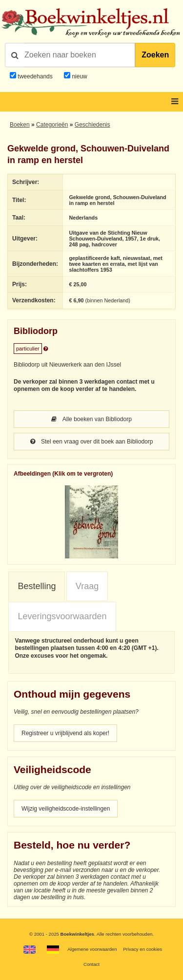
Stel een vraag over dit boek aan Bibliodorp (92, 442)
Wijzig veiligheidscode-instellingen (66, 809)
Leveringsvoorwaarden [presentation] (62, 616)
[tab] (37, 587)
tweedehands (35, 76)
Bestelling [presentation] (37, 586)
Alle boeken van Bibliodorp (91, 419)
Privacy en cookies (142, 949)
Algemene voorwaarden (92, 949)
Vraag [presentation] (87, 586)
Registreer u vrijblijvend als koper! (65, 733)
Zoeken (155, 55)
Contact (91, 964)
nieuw (79, 76)
